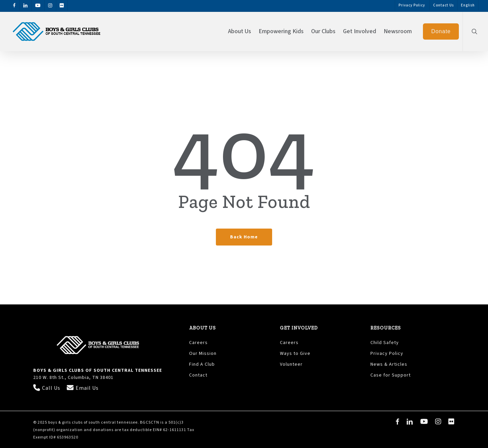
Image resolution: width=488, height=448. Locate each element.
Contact (198, 375)
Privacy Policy (388, 354)
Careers (198, 343)
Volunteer (291, 364)
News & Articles (389, 364)
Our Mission (203, 354)
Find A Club (202, 364)
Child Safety (385, 343)
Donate (441, 31)
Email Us (83, 388)
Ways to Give (295, 354)
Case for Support (391, 375)
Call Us (47, 388)
